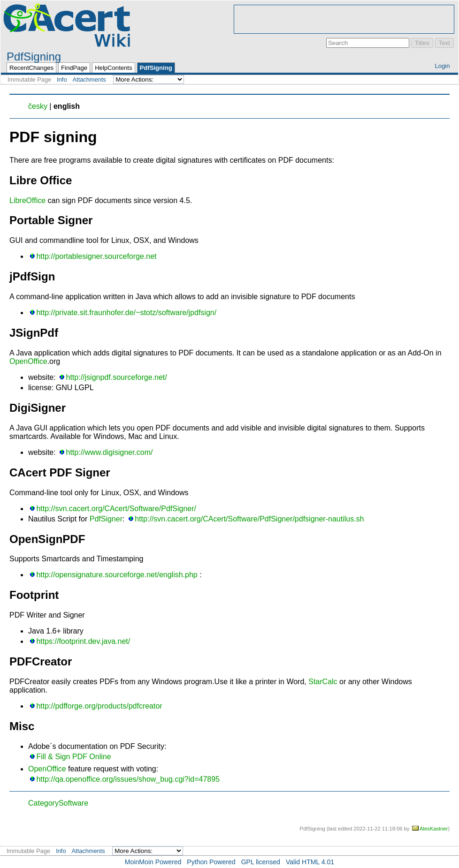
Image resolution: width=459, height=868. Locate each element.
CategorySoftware (58, 803)
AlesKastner (434, 829)
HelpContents (113, 68)
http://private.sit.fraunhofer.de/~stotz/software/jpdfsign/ (126, 313)
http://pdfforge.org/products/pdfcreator (99, 706)
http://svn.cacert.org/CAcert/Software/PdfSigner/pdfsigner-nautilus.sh (249, 519)
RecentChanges (31, 68)
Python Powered (211, 862)
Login (442, 66)
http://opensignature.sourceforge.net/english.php (117, 575)
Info (62, 79)
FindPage (74, 68)
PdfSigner (106, 519)
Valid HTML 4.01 (310, 862)
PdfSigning (34, 57)
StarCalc (323, 682)
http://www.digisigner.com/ (110, 452)
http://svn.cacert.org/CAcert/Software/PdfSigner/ (116, 509)
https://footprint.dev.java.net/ (83, 641)
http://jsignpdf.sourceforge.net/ (117, 377)
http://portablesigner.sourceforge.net (96, 256)
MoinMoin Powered (153, 862)
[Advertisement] (344, 19)
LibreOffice (27, 200)
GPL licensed (261, 862)
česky (38, 106)
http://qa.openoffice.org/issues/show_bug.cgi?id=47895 (128, 779)
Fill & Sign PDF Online (73, 757)
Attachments (89, 79)
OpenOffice (28, 361)
